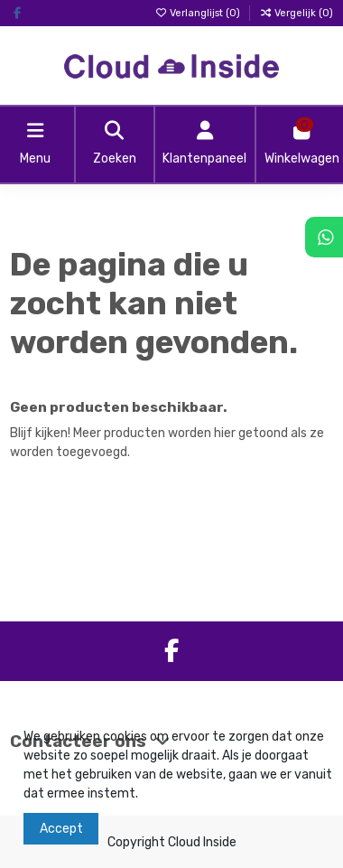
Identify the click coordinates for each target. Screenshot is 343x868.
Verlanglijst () (199, 13)
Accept (61, 829)
